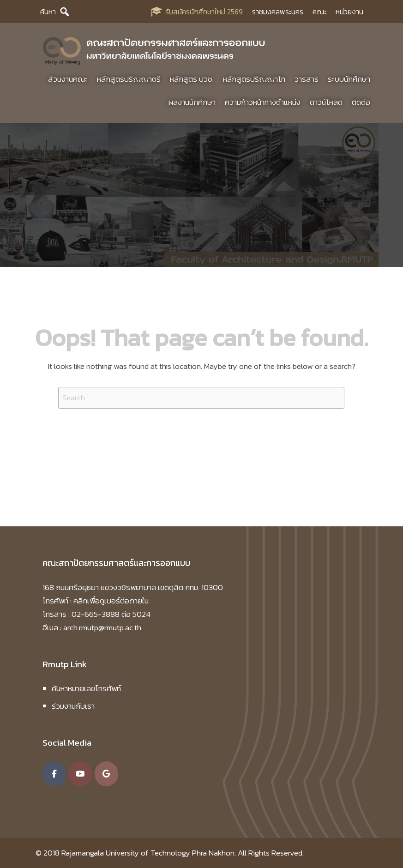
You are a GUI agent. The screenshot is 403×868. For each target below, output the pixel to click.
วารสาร (307, 79)
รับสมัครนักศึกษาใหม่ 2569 (204, 12)
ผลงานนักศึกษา (192, 102)
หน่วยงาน (349, 12)
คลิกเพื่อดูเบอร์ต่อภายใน (111, 601)
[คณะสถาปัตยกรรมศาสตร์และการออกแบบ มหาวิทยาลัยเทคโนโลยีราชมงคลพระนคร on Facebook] (54, 774)
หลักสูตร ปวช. (192, 79)
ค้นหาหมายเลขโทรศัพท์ (86, 688)
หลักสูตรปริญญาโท (254, 79)
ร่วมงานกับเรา (73, 706)
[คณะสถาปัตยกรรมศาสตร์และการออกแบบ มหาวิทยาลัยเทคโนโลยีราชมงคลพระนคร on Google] (106, 774)
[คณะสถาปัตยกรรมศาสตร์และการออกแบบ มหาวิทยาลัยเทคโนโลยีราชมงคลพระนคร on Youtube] (80, 774)
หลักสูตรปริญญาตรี (129, 79)
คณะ (319, 12)
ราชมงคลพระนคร (278, 12)
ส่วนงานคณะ (68, 79)
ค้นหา (48, 12)
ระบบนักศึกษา (349, 79)
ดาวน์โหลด (326, 102)
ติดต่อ (361, 102)
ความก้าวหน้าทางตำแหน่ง (263, 102)
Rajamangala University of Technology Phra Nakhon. (149, 853)
